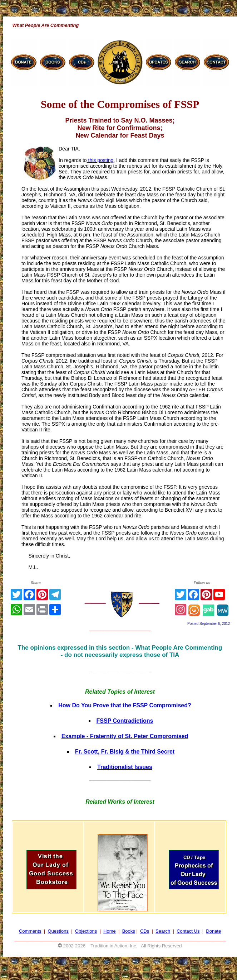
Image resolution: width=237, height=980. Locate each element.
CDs (145, 931)
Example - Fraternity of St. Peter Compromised (125, 736)
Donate (213, 931)
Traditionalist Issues (125, 767)
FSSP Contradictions (125, 721)
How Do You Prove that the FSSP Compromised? (125, 705)
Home (110, 931)
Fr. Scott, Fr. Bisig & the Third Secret (125, 752)
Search (163, 931)
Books (129, 931)
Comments (30, 931)
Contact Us (188, 931)
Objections (86, 931)
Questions (58, 931)
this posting (100, 160)
